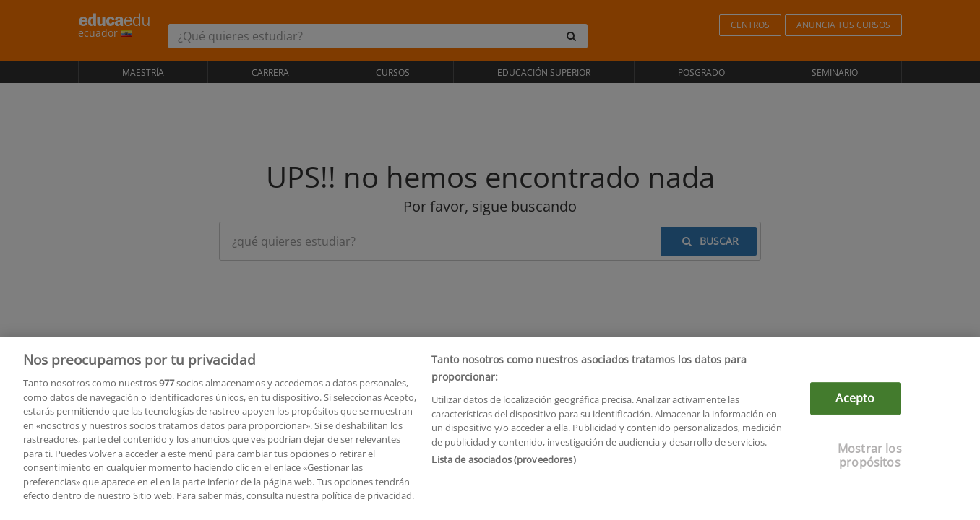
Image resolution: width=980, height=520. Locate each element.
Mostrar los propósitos (870, 465)
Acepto (855, 407)
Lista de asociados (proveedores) (503, 469)
